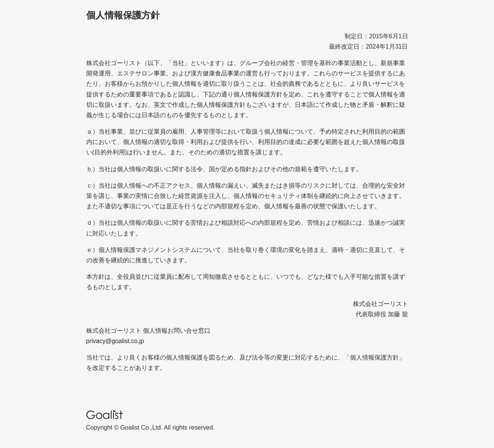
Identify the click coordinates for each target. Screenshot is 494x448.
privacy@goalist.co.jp (115, 341)
